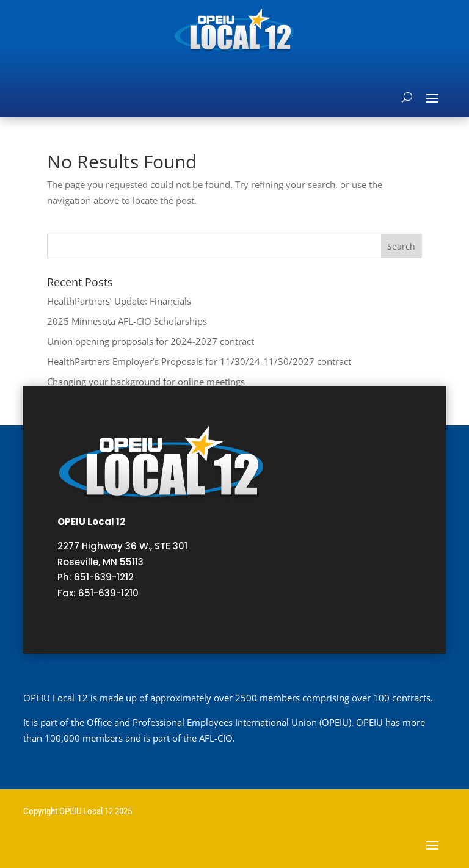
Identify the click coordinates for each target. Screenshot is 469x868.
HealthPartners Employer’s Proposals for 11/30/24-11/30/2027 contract (199, 361)
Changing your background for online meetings (146, 382)
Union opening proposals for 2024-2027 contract (151, 341)
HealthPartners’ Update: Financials (119, 301)
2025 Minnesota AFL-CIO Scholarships (127, 321)
